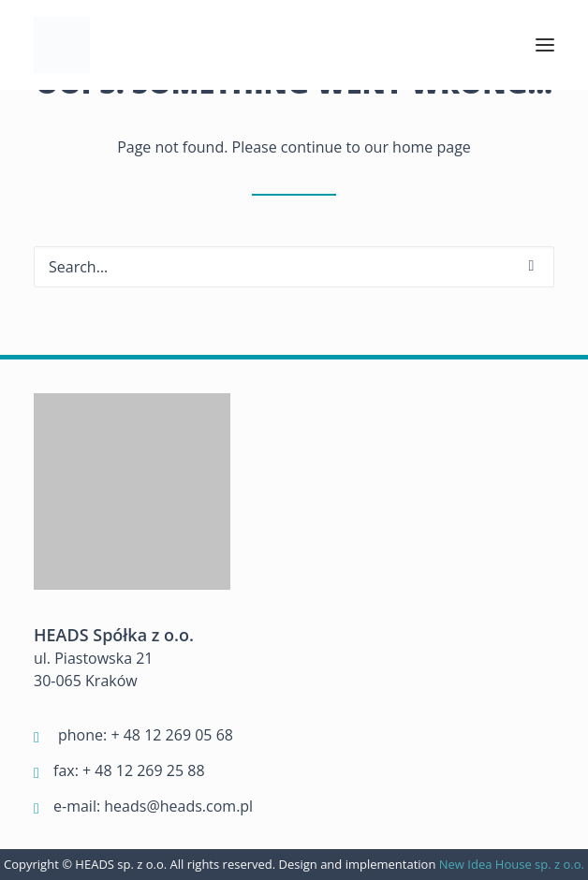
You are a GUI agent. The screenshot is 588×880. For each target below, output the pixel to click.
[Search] (294, 267)
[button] (545, 45)
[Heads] (62, 45)
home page (432, 147)
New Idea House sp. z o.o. (512, 864)
